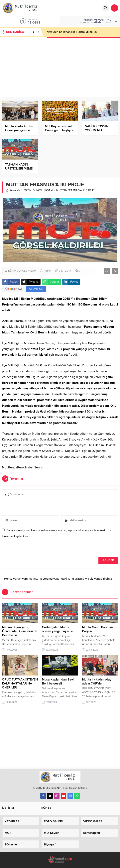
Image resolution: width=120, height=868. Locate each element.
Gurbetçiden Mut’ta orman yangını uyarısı (57, 629)
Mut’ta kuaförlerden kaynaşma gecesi (19, 128)
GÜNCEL (38, 190)
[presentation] (29, 548)
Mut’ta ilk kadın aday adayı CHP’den (97, 682)
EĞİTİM (28, 190)
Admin (48, 271)
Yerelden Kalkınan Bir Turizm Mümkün (72, 32)
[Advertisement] (60, 67)
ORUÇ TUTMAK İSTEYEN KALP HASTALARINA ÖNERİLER (20, 683)
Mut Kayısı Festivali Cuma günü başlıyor (59, 128)
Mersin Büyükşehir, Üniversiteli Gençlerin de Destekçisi (20, 631)
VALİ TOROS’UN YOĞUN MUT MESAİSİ (97, 130)
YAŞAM (48, 190)
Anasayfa (13, 190)
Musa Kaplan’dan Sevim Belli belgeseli (59, 682)
